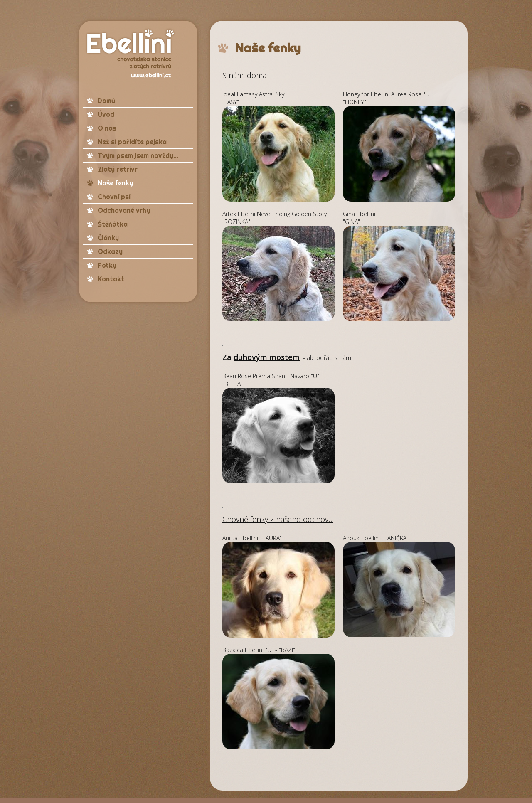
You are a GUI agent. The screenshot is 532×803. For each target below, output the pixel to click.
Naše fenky (115, 183)
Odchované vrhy (124, 210)
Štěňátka (113, 224)
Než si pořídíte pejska (132, 142)
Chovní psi (114, 197)
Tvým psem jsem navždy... (138, 155)
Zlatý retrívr (118, 169)
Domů (106, 101)
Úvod (106, 114)
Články (108, 238)
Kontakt (111, 279)
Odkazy (110, 251)
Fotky (107, 265)
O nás (107, 128)
